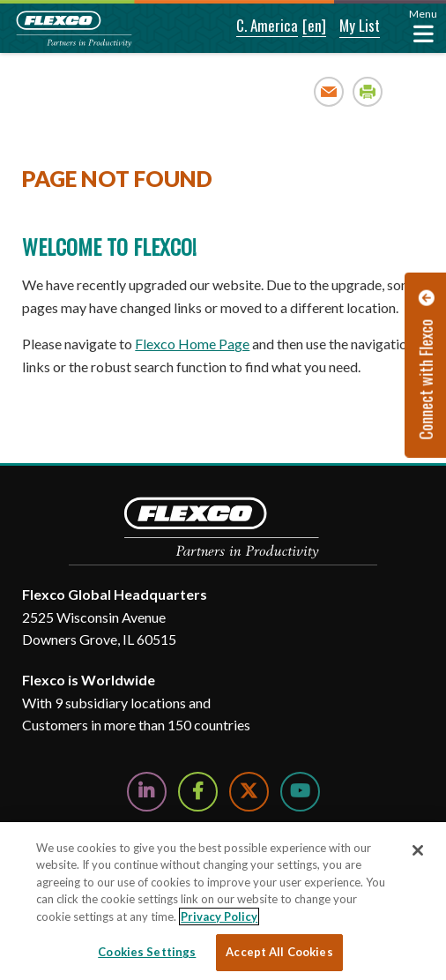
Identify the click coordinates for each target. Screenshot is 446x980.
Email (329, 91)
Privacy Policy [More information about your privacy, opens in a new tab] (219, 916)
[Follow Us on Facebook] (198, 792)
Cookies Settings (147, 952)
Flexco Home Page (192, 344)
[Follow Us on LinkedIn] (147, 792)
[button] (255, 26)
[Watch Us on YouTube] (300, 792)
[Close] (418, 850)
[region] (223, 901)
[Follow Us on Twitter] (249, 792)
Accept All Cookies (279, 952)
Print (368, 91)
